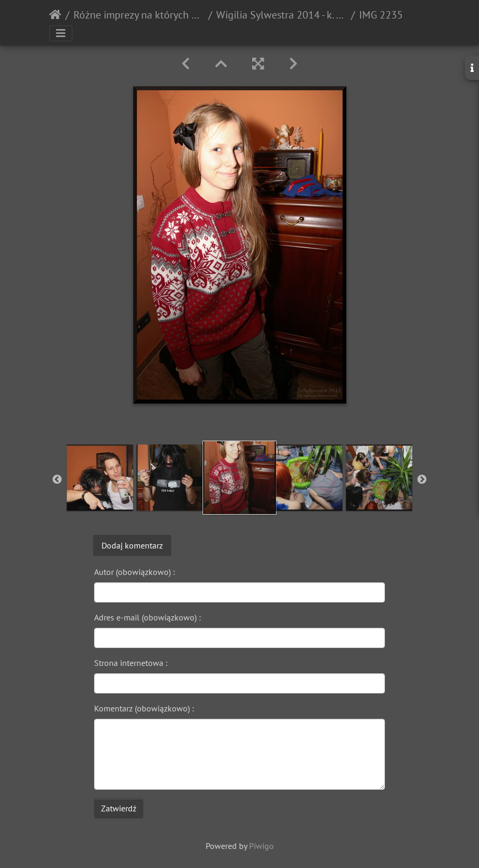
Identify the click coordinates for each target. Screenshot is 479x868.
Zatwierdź (119, 808)
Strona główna (55, 15)
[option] (100, 478)
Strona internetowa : (131, 663)
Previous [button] (57, 480)
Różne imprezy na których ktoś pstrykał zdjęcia (139, 15)
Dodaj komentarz (132, 545)
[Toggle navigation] (61, 33)
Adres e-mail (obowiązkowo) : (148, 617)
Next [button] (422, 480)
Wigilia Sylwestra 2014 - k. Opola (282, 15)
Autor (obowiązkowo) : (135, 572)
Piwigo (261, 846)
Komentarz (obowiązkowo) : (144, 708)
